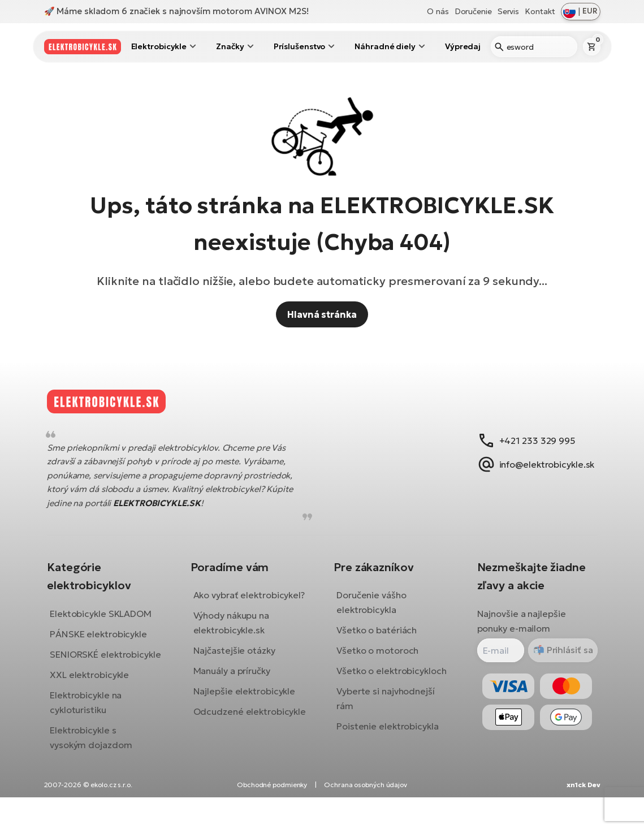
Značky (230, 46)
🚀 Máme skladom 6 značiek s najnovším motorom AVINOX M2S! (176, 11)
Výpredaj (463, 46)
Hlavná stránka (322, 314)
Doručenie (473, 11)
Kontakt (540, 11)
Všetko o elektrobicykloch (392, 680)
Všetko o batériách (377, 639)
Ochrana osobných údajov (366, 816)
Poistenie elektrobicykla (388, 735)
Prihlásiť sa (560, 659)
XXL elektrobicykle (98, 698)
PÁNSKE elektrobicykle (107, 642)
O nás (438, 11)
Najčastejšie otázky (238, 674)
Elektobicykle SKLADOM (109, 622)
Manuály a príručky (236, 694)
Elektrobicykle (159, 46)
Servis (508, 11)
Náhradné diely (385, 46)
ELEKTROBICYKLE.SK (165, 511)
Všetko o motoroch (377, 659)
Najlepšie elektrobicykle (248, 715)
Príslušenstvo (300, 46)
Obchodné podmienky (272, 816)
